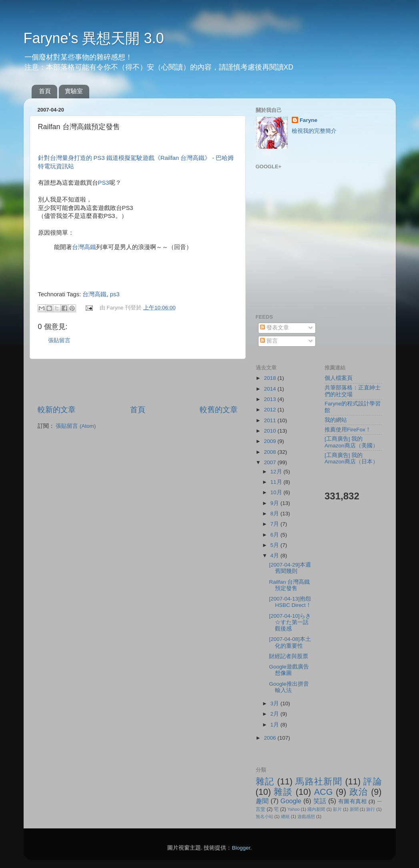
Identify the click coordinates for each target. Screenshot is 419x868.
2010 (271, 431)
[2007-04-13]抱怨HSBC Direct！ (290, 602)
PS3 (104, 183)
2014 (271, 389)
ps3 (115, 294)
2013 (271, 399)
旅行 (371, 809)
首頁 (45, 91)
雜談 (283, 792)
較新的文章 (57, 410)
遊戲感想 (306, 816)
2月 (276, 714)
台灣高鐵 (84, 247)
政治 (359, 792)
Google (291, 801)
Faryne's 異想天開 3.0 (94, 38)
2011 (271, 420)
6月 (276, 535)
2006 (271, 738)
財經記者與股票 (289, 656)
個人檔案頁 (339, 378)
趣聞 (262, 801)
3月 (276, 703)
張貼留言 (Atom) (76, 426)
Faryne (309, 120)
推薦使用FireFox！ (348, 430)
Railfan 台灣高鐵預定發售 (289, 585)
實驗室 (74, 91)
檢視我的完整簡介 (314, 131)
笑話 (320, 801)
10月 (277, 492)
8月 (276, 514)
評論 (372, 781)
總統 (285, 816)
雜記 (265, 781)
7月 (276, 524)
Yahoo (293, 809)
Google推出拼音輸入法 (289, 687)
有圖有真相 (353, 801)
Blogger (241, 848)
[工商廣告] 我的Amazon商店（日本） (351, 458)
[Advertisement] (138, 382)
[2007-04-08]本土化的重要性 (290, 642)
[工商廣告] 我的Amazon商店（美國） (351, 442)
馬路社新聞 (319, 781)
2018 (271, 378)
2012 (271, 410)
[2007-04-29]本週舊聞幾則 (290, 568)
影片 (337, 809)
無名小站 (265, 816)
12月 (277, 472)
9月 (276, 503)
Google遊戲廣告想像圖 (289, 670)
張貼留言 (59, 340)
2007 (271, 462)
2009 (271, 441)
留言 (269, 341)
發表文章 (275, 328)
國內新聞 (316, 809)
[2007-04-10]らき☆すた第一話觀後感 (290, 622)
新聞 (354, 809)
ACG (324, 792)
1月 (276, 725)
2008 (271, 452)
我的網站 (336, 420)
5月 (276, 545)
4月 (276, 556)
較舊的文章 (219, 410)
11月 (277, 482)
